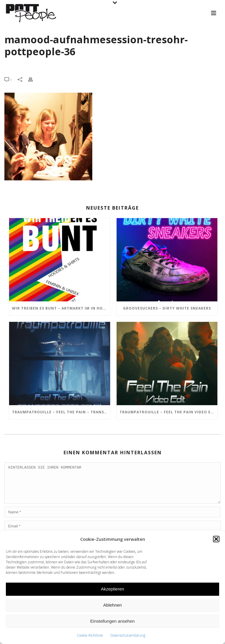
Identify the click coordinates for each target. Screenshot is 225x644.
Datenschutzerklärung (128, 635)
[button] (216, 539)
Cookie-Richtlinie (90, 635)
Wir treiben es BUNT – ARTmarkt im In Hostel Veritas (61, 308)
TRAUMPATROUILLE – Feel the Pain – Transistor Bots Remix (61, 412)
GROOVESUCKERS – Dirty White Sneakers (167, 308)
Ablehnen (112, 605)
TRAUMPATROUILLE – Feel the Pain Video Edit (169, 412)
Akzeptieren (112, 589)
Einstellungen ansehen (112, 621)
